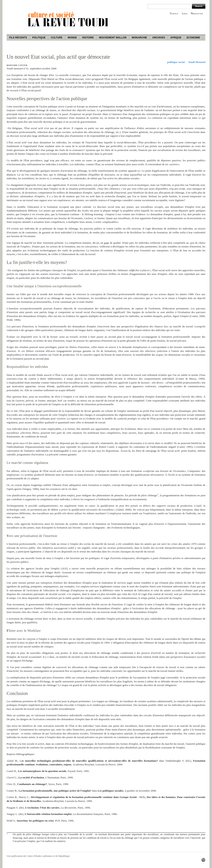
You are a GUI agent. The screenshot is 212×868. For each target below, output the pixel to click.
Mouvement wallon (113, 38)
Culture (57, 38)
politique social (176, 62)
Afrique (176, 38)
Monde (72, 38)
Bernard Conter (17, 65)
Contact (174, 13)
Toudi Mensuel (197, 62)
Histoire (88, 38)
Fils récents (18, 38)
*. (7, 834)
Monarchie (139, 38)
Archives (159, 38)
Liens (185, 13)
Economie (193, 38)
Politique (39, 38)
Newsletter (197, 13)
